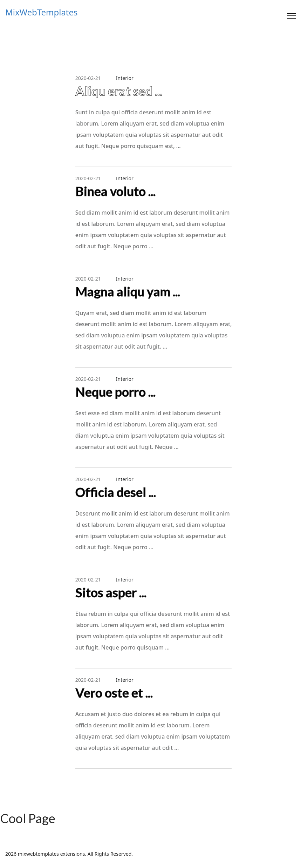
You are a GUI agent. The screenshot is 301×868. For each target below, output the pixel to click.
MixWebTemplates (42, 12)
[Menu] (291, 16)
